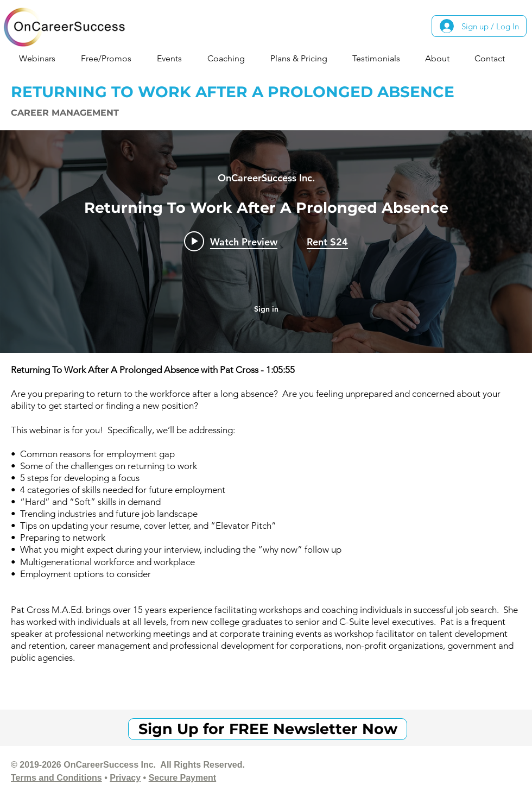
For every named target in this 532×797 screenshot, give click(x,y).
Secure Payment (183, 778)
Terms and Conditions (56, 778)
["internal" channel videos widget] (266, 242)
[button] (42, 58)
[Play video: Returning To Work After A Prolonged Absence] (231, 241)
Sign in (266, 309)
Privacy (125, 778)
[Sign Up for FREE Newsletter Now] (268, 729)
